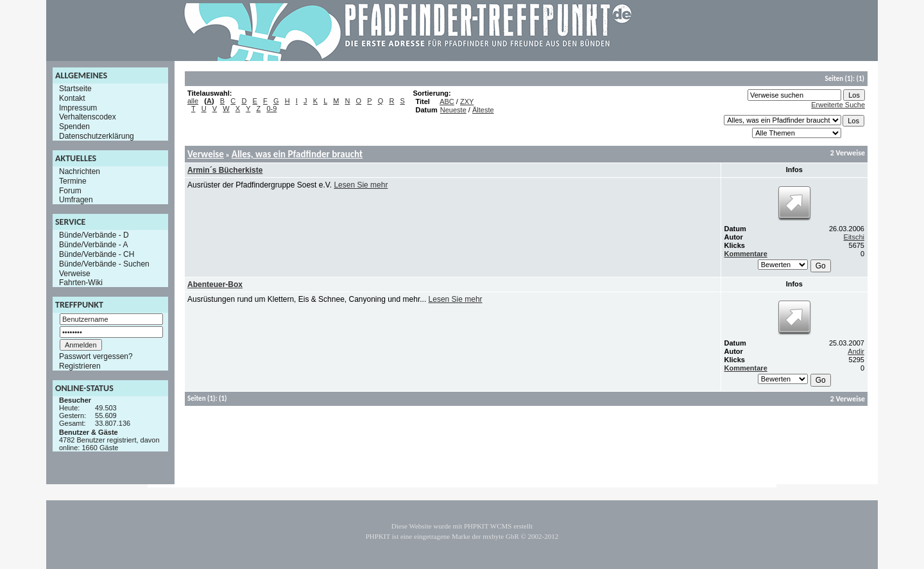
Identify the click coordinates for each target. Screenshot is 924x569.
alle (193, 101)
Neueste (453, 110)
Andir (856, 351)
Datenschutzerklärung (97, 136)
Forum (70, 190)
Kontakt (72, 98)
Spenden (74, 127)
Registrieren (80, 366)
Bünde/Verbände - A (93, 245)
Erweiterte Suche (838, 105)
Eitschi (854, 237)
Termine (73, 181)
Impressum (78, 107)
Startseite (75, 89)
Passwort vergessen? (96, 356)
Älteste (483, 110)
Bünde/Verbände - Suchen (104, 264)
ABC (447, 101)
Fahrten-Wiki (81, 283)
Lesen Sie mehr (361, 185)
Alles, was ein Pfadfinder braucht (297, 154)
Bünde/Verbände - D (94, 235)
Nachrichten (80, 171)
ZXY (467, 101)
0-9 (271, 109)
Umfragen (76, 200)
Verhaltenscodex (88, 117)
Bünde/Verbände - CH (97, 254)
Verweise (75, 273)
